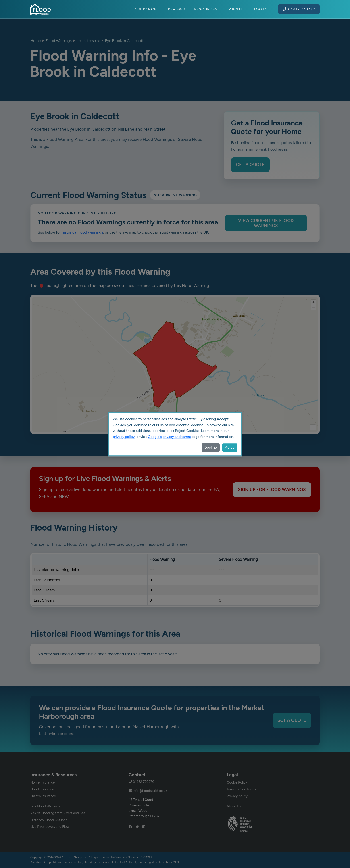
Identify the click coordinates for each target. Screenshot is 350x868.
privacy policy (124, 437)
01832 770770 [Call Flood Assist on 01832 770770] (299, 9)
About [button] (237, 9)
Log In (261, 9)
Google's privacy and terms (169, 437)
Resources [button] (207, 9)
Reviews (176, 9)
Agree (230, 447)
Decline (211, 447)
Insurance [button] (146, 9)
